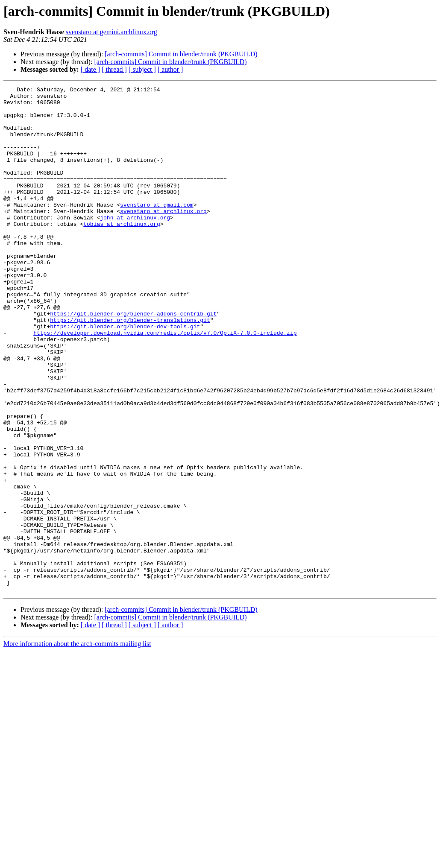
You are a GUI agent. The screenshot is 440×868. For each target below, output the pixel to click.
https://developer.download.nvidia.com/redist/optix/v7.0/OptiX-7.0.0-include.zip (165, 383)
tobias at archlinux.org (122, 252)
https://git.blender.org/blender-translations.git (130, 367)
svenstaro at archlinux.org (163, 237)
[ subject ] (142, 69)
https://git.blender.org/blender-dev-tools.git (125, 375)
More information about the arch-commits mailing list (77, 745)
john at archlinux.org (135, 244)
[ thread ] (114, 69)
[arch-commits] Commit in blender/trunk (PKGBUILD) (181, 54)
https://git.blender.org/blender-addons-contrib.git (133, 359)
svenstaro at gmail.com (157, 229)
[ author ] (170, 69)
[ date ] (90, 69)
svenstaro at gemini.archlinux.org (111, 32)
